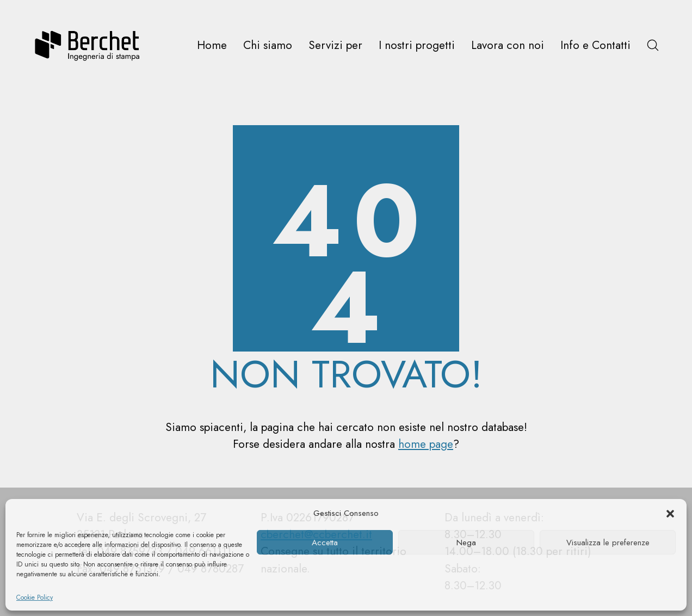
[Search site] (653, 45)
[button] (670, 513)
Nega (466, 543)
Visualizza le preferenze (608, 543)
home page (426, 444)
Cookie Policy (35, 597)
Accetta (325, 543)
